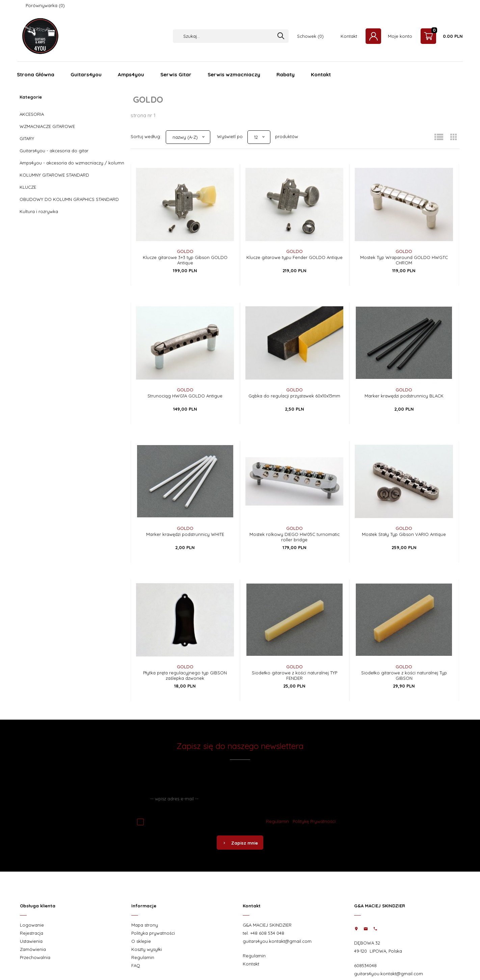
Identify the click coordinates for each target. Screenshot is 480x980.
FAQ (136, 965)
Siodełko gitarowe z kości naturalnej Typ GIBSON (404, 675)
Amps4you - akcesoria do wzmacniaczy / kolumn (72, 163)
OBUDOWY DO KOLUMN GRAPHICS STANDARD (69, 199)
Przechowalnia (35, 957)
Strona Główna (36, 74)
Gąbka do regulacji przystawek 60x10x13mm (294, 396)
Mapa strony (145, 925)
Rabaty (286, 74)
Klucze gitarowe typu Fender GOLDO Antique (295, 257)
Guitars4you (86, 74)
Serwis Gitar (176, 74)
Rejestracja (32, 933)
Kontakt (349, 36)
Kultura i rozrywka (39, 211)
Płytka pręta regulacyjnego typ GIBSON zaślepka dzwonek (185, 675)
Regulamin (277, 821)
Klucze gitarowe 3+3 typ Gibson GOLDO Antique (185, 260)
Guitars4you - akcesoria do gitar (54, 151)
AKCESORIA (32, 114)
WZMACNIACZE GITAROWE (47, 126)
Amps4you (131, 74)
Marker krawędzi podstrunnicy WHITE (185, 534)
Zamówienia (33, 949)
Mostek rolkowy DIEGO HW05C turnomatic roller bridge (295, 537)
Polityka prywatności (153, 933)
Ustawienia (31, 941)
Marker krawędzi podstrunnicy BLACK (404, 396)
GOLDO (185, 251)
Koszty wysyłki (147, 949)
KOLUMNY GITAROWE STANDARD (54, 175)
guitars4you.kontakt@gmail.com (277, 941)
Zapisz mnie (240, 843)
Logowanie (32, 925)
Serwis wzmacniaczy (234, 74)
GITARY (27, 138)
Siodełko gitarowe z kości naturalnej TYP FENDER (295, 675)
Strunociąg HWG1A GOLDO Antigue (185, 396)
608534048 (365, 965)
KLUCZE (28, 187)
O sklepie (141, 941)
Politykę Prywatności (314, 821)
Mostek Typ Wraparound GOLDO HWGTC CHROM (404, 260)
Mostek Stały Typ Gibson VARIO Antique (404, 534)
